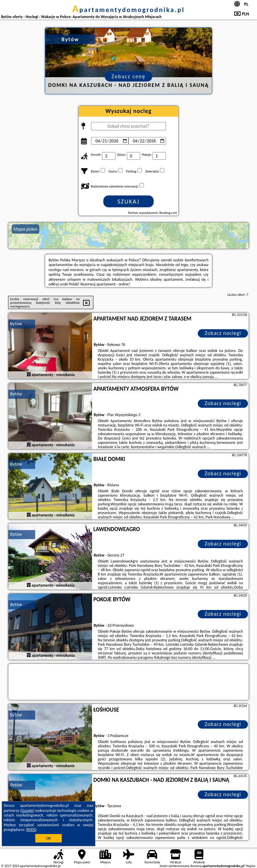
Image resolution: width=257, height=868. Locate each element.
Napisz (251, 866)
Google (27, 811)
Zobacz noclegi (223, 333)
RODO (31, 830)
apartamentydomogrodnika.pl (128, 10)
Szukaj (128, 202)
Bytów (16, 324)
